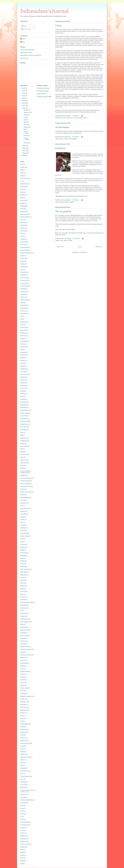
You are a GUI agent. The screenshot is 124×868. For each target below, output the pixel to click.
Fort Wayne (24, 374)
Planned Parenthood (26, 649)
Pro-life (22, 677)
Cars (22, 234)
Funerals (23, 385)
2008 (24, 148)
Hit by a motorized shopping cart (25, 472)
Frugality (23, 383)
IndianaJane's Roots (26, 52)
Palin (22, 624)
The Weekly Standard (43, 91)
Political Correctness (26, 655)
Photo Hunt (23, 636)
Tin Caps (23, 797)
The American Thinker (43, 88)
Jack (22, 506)
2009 (24, 146)
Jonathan (72, 202)
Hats (22, 449)
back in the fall (63, 30)
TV (21, 817)
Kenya (22, 517)
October (26, 110)
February (27, 127)
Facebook (23, 347)
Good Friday (24, 416)
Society (22, 746)
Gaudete (23, 399)
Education (23, 330)
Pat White (23, 633)
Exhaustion (60, 148)
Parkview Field (24, 630)
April (25, 122)
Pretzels (23, 674)
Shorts (22, 735)
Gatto (22, 396)
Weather (23, 836)
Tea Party (23, 782)
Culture (22, 297)
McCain (22, 561)
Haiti (22, 435)
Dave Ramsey (24, 300)
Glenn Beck (24, 407)
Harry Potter (24, 446)
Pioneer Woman (25, 647)
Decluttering (24, 305)
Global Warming (25, 410)
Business (23, 223)
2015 (24, 96)
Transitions (23, 803)
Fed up (58, 25)
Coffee (22, 261)
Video (22, 830)
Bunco (22, 220)
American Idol (24, 178)
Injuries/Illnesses (25, 497)
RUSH (22, 718)
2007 (24, 151)
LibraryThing (24, 533)
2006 (24, 153)
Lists (22, 542)
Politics (70, 240)
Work (22, 858)
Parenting (23, 627)
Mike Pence (24, 572)
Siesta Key (23, 740)
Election (23, 336)
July (25, 117)
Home (80, 247)
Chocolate (23, 242)
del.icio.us (23, 311)
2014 (24, 98)
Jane (24, 39)
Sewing (22, 727)
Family (67, 202)
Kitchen (22, 520)
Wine (22, 850)
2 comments (75, 200)
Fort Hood (23, 372)
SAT (22, 721)
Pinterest (23, 644)
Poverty (22, 666)
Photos (22, 638)
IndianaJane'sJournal (44, 11)
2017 (24, 91)
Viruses (22, 833)
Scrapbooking (24, 724)
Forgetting (23, 369)
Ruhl (22, 716)
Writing (22, 861)
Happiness (23, 441)
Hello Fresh (24, 460)
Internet (22, 500)
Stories (22, 760)
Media (81, 118)
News (22, 594)
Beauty (22, 195)
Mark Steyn (24, 553)
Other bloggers (73, 139)
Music (22, 583)
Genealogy (23, 402)
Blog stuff (23, 200)
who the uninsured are (96, 80)
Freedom (23, 377)
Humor (22, 489)
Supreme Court (25, 771)
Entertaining (24, 341)
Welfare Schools (25, 844)
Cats (22, 236)
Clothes (22, 258)
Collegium (23, 267)
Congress (23, 275)
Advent (22, 173)
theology (23, 787)
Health (22, 452)
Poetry (22, 652)
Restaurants (24, 710)
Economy (23, 327)
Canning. (23, 228)
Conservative (24, 280)
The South (23, 785)
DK (21, 319)
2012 (24, 103)
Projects (23, 680)
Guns (22, 432)
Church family (24, 250)
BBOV (22, 189)
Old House (23, 613)
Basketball (23, 187)
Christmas (23, 245)
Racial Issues (24, 688)
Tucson (22, 814)
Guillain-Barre (24, 424)
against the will (71, 38)
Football (23, 366)
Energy (22, 339)
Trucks (22, 811)
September (27, 112)
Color (22, 269)
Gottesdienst (24, 419)
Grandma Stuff (24, 421)
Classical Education (26, 253)
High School (24, 463)
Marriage (23, 555)
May (25, 120)
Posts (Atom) (83, 252)
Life (21, 539)
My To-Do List (24, 58)
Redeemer (23, 702)
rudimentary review (96, 131)
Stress (22, 763)
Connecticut (24, 278)
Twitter (22, 819)
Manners (23, 547)
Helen (22, 457)
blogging (62, 202)
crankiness (23, 292)
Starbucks (23, 754)
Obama (85, 118)
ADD (22, 170)
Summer (23, 768)
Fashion (23, 355)
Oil (21, 611)
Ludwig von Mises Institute (44, 97)
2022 (24, 88)
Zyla (22, 864)
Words (22, 855)
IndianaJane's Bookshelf (27, 50)
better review (67, 133)
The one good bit (63, 211)
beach (22, 192)
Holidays (23, 475)
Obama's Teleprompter (27, 602)
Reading (23, 694)
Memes (22, 566)
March (26, 125)
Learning (23, 528)
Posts (24, 26)
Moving (22, 580)
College (22, 264)
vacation (23, 828)
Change (23, 239)
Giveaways (23, 405)
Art (21, 181)
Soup (22, 749)
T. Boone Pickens (25, 776)
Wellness (23, 847)
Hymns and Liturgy (26, 492)
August (26, 115)
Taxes (22, 779)
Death (22, 303)
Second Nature (62, 127)
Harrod (22, 443)
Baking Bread (24, 184)
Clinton (22, 256)
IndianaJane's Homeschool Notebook (31, 55)
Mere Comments (25, 569)
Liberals (76, 118)
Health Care (70, 118)
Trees (22, 808)
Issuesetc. (23, 503)
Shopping (23, 732)
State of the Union (25, 757)
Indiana (22, 495)
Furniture (23, 388)
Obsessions (24, 608)
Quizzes (23, 682)
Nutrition (23, 597)
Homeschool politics (26, 478)
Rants (22, 691)
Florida (22, 358)
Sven (22, 774)
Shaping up (24, 729)
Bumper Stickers (25, 217)
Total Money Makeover (27, 800)
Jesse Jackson (24, 508)
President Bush (25, 671)
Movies (22, 577)
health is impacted (66, 82)
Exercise (23, 344)
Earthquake (24, 322)
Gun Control (24, 427)
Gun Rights (23, 430)
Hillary (22, 466)
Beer (22, 198)
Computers (23, 272)
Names (22, 589)
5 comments (75, 116)
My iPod (23, 586)
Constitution (24, 283)
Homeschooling (25, 481)
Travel (22, 806)
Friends (22, 380)
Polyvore (23, 660)
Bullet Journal (24, 214)
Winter (22, 852)
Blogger (23, 203)
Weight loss (24, 841)
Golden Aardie (24, 413)
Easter (22, 325)
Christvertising (24, 247)
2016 (24, 93)
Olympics (23, 616)
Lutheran (23, 544)
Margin (22, 550)
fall (21, 350)
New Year (23, 591)
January (26, 143)
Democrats (63, 118)
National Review (41, 94)
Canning (23, 225)
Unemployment (25, 822)
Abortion (23, 167)
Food (22, 363)
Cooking (23, 289)
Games (22, 391)
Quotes (22, 685)
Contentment (24, 286)
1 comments (76, 238)
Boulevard (23, 211)
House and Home (25, 486)
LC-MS (22, 525)
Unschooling (24, 825)
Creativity (23, 294)
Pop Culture (24, 663)
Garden (66, 139)
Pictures (23, 641)
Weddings (23, 839)
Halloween (23, 438)
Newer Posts (60, 247)
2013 (24, 101)
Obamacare (24, 605)
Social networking (25, 743)
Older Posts (99, 247)
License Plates (24, 536)
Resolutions (24, 707)
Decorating (23, 308)
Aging (22, 176)
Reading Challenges (26, 696)
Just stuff (23, 514)
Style (22, 765)
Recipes (23, 699)
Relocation (23, 705)
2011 (24, 105)
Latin (22, 522)
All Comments (26, 29)
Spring (22, 752)
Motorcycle (23, 575)
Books (61, 139)
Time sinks (23, 794)
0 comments (75, 137)
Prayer (22, 669)
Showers (23, 738)
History (66, 240)
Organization (24, 619)
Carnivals (23, 231)
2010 (24, 108)
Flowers (23, 361)
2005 (24, 155)
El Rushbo (23, 333)
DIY (21, 316)
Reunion (23, 713)
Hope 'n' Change (25, 484)
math (22, 558)
